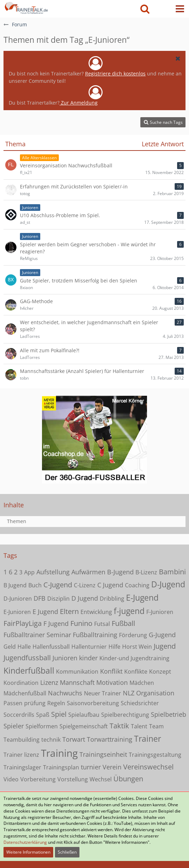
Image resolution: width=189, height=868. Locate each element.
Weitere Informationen (28, 852)
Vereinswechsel (148, 767)
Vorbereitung (38, 779)
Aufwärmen (88, 572)
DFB (40, 598)
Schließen (67, 852)
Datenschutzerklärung (25, 842)
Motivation (112, 682)
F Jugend (56, 623)
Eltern (69, 611)
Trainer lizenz (21, 755)
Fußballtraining (95, 635)
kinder (88, 658)
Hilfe (114, 647)
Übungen (128, 779)
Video (11, 779)
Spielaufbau (84, 715)
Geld (10, 647)
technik (51, 740)
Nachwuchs (65, 693)
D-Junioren (18, 599)
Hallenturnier (89, 647)
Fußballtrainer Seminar (37, 635)
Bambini (172, 572)
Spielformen (42, 726)
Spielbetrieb (169, 714)
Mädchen (142, 683)
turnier (91, 767)
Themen (17, 521)
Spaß (43, 715)
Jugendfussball (27, 658)
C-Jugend (58, 585)
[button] (180, 9)
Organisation (155, 693)
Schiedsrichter (140, 703)
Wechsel (101, 779)
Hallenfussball (51, 647)
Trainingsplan (61, 767)
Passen (13, 703)
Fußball (123, 623)
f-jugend (129, 611)
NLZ (129, 693)
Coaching (137, 585)
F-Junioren (160, 612)
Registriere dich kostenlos (115, 74)
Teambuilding (22, 740)
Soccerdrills (19, 715)
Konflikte (136, 672)
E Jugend (45, 612)
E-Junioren (17, 612)
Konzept (160, 672)
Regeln (56, 703)
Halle (24, 647)
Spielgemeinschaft (84, 726)
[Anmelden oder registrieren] (162, 9)
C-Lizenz (85, 585)
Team (156, 726)
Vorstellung (73, 779)
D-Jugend (168, 584)
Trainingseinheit (103, 754)
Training (59, 753)
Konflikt (111, 671)
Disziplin (58, 599)
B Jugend (15, 585)
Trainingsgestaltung (155, 755)
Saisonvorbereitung (93, 703)
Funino (81, 623)
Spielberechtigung (125, 715)
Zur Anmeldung (79, 103)
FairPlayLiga (23, 623)
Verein (112, 767)
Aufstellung (53, 572)
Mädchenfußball (25, 693)
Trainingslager (22, 767)
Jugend (165, 646)
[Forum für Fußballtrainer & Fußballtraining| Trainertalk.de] (26, 7)
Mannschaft (77, 682)
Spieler (14, 726)
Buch (35, 585)
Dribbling (112, 599)
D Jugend (85, 598)
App (29, 572)
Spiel (59, 714)
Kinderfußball (29, 670)
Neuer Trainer (103, 693)
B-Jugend (120, 572)
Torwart (74, 739)
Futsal (102, 624)
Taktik (119, 726)
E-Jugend (142, 597)
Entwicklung (96, 612)
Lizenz (49, 682)
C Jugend (110, 585)
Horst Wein (137, 647)
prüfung (35, 703)
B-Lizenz (146, 572)
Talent (139, 726)
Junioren (65, 658)
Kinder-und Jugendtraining (134, 658)
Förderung (133, 635)
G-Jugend (162, 635)
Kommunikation (77, 672)
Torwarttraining (110, 739)
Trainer (148, 739)
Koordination (21, 683)
